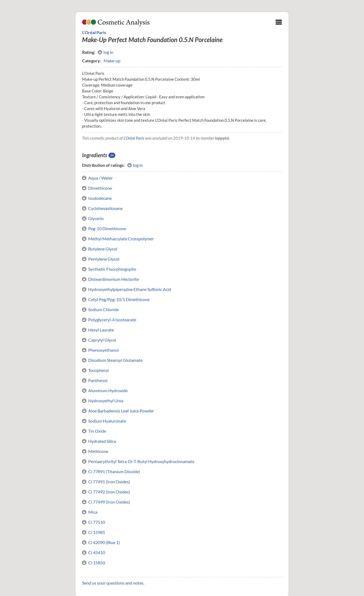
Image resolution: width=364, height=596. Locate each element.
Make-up (112, 61)
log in (106, 52)
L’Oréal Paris (94, 32)
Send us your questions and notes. (113, 583)
